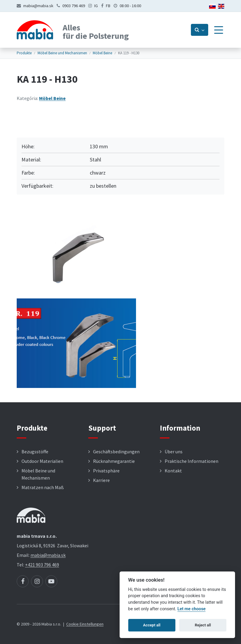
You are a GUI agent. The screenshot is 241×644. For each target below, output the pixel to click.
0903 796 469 (74, 6)
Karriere (101, 480)
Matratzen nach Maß (43, 487)
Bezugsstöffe (35, 452)
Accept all (152, 625)
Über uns (174, 452)
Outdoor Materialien (42, 461)
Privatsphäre (106, 471)
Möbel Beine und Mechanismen (62, 53)
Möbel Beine (102, 53)
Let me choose (192, 609)
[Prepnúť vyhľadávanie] (200, 30)
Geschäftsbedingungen (116, 452)
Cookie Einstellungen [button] (85, 624)
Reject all (203, 625)
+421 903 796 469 (42, 565)
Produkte (24, 53)
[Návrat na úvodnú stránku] (35, 30)
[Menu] (219, 30)
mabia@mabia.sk (38, 6)
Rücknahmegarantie (114, 461)
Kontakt (173, 471)
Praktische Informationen (191, 461)
